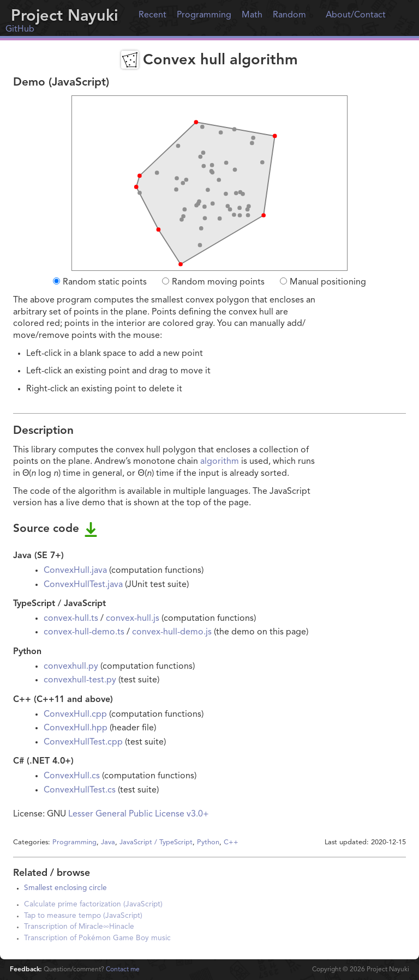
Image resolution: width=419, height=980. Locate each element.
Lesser (81, 814)
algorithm (220, 462)
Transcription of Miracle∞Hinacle (79, 927)
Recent (152, 15)
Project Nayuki (64, 17)
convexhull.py (71, 667)
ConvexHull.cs (72, 776)
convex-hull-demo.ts (84, 632)
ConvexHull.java (75, 571)
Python (208, 842)
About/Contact (356, 15)
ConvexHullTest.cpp (83, 742)
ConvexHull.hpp (76, 728)
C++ (231, 842)
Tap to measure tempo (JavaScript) (83, 916)
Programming (204, 15)
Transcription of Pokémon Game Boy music (97, 938)
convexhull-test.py (80, 680)
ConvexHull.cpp (75, 715)
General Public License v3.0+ (152, 814)
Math (252, 15)
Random (289, 15)
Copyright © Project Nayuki (361, 970)
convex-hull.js (133, 619)
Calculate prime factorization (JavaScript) (93, 905)
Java (108, 842)
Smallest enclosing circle (65, 888)
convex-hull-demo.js (172, 632)
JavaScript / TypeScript (156, 842)
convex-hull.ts (71, 619)
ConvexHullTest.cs (80, 790)
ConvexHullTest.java (83, 585)
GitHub (20, 29)
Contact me (123, 970)
